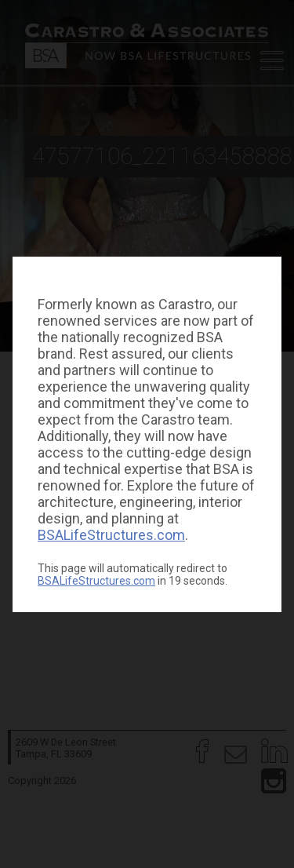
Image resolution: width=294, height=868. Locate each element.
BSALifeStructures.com (111, 535)
